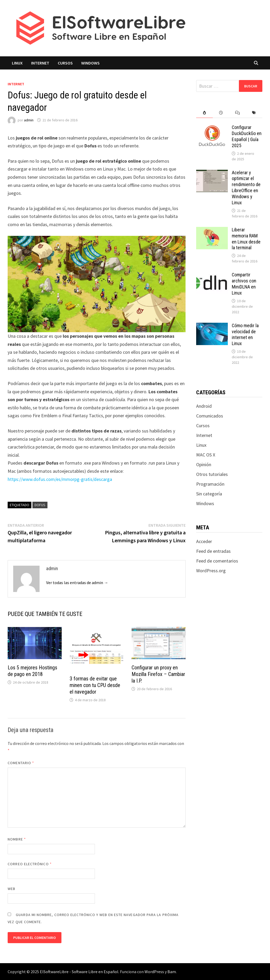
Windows (90, 63)
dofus (40, 505)
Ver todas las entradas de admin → (77, 583)
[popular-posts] (204, 113)
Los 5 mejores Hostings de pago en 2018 (32, 671)
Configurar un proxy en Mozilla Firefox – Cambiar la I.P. (158, 674)
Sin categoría (209, 494)
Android (204, 406)
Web (11, 889)
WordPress (154, 972)
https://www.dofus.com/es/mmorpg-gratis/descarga (60, 479)
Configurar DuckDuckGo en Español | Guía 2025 (247, 136)
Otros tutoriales (212, 474)
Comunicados (210, 416)
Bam (172, 972)
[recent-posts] (221, 113)
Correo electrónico (30, 864)
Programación (210, 484)
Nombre (17, 839)
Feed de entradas (213, 551)
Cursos (65, 63)
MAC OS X (206, 455)
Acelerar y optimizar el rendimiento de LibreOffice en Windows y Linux (246, 188)
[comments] (238, 113)
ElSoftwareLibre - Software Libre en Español (79, 972)
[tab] (204, 113)
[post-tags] (254, 113)
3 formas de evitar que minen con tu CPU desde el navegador (95, 685)
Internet (40, 63)
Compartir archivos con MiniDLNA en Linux (244, 284)
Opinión (204, 464)
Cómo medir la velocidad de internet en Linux (245, 335)
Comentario (21, 763)
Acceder (204, 541)
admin (29, 120)
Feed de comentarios (217, 561)
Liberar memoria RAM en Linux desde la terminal (246, 239)
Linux (17, 63)
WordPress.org (211, 571)
